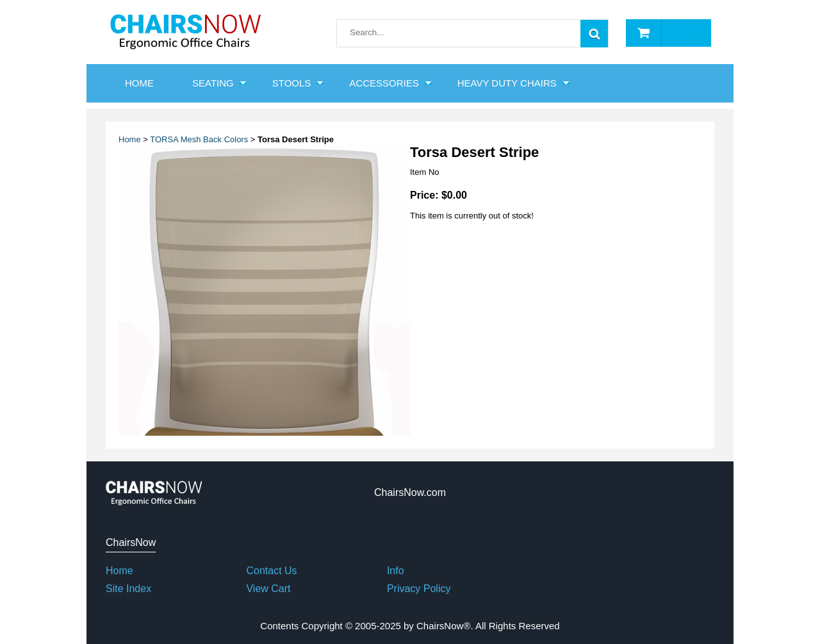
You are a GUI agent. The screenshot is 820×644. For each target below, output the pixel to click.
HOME (139, 83)
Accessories (384, 83)
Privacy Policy (419, 589)
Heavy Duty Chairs (507, 83)
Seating (213, 83)
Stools (292, 83)
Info (396, 571)
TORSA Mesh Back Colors (199, 139)
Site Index (128, 589)
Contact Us (271, 571)
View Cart (268, 589)
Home (130, 139)
